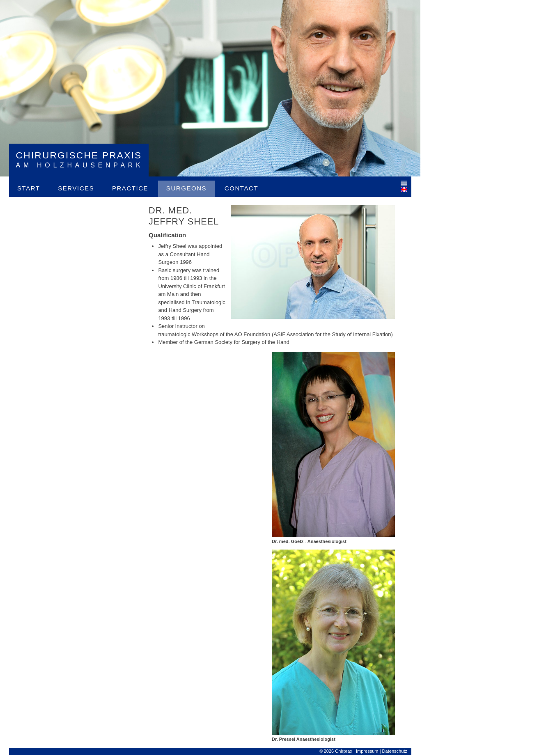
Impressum (367, 751)
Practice (130, 188)
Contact (241, 188)
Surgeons (186, 188)
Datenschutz (395, 751)
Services (76, 188)
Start (29, 188)
